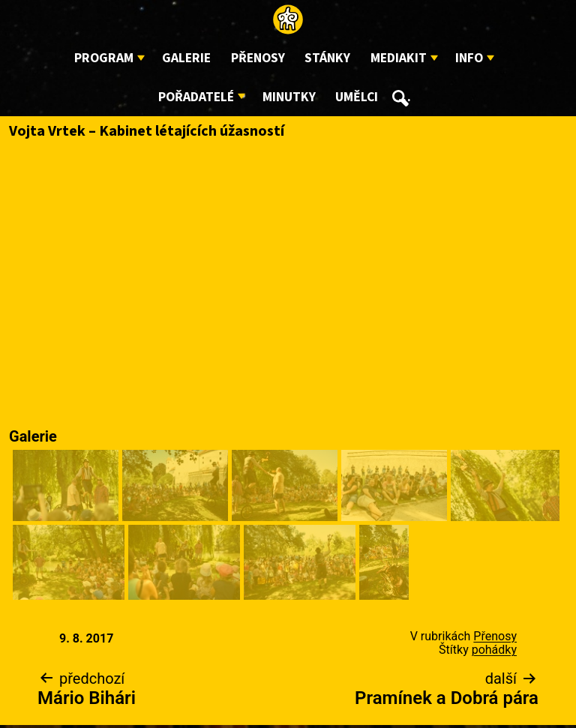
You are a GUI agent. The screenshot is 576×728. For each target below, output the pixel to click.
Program (104, 58)
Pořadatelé (196, 97)
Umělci (357, 97)
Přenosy (258, 58)
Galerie (186, 58)
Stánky (327, 58)
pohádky (494, 650)
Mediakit (399, 58)
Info (469, 58)
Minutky (289, 97)
